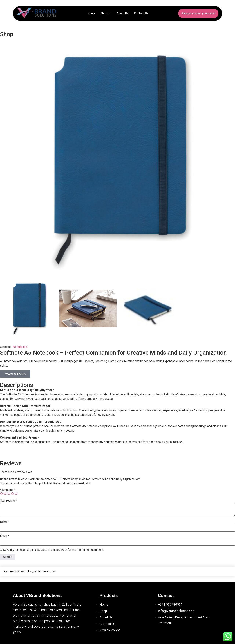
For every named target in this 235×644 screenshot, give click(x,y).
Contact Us (141, 13)
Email (4, 536)
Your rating (8, 490)
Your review (8, 501)
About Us (123, 13)
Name (5, 522)
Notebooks (20, 347)
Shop (106, 13)
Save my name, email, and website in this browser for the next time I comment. (53, 550)
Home (91, 13)
